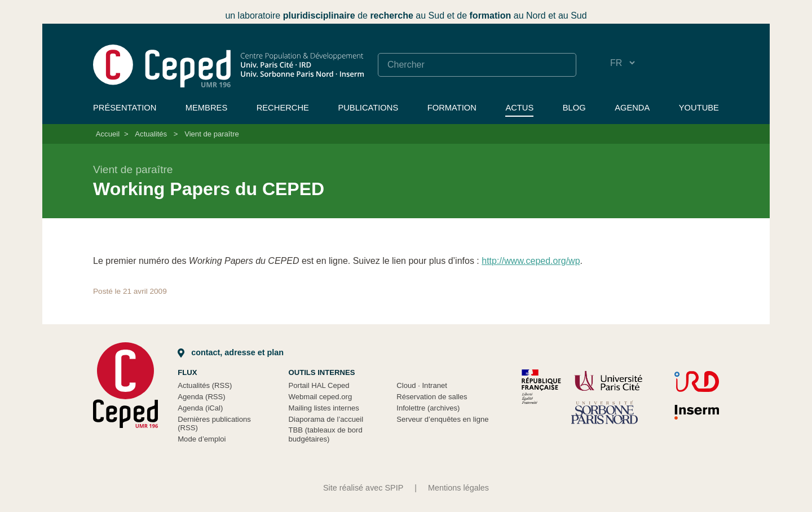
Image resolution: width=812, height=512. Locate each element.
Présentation (125, 108)
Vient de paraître (212, 134)
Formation (452, 108)
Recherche (283, 108)
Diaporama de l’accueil (326, 419)
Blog (574, 108)
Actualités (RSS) (205, 385)
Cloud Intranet (422, 385)
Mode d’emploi (202, 439)
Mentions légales (458, 488)
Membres (206, 108)
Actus (519, 108)
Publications (368, 108)
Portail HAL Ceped (319, 385)
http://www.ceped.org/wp (531, 261)
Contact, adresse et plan (231, 352)
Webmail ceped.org (321, 397)
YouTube (699, 108)
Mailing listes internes (324, 408)
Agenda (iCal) (200, 408)
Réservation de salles (432, 397)
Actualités (151, 134)
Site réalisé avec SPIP (363, 488)
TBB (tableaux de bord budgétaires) (326, 434)
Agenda (632, 108)
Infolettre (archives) (428, 408)
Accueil (108, 134)
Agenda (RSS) (202, 397)
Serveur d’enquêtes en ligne (442, 419)
